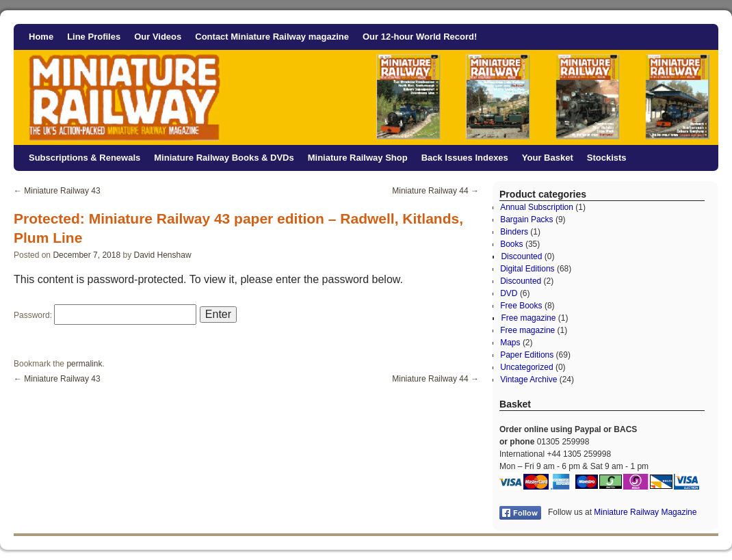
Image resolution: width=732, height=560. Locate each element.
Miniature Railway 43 (57, 191)
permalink (84, 364)
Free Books (521, 306)
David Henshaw (163, 255)
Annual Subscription (537, 207)
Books (511, 244)
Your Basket (548, 158)
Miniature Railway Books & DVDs (224, 158)
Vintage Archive (528, 379)
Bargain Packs (526, 219)
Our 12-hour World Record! (420, 37)
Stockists (607, 158)
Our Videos (158, 37)
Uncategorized (526, 367)
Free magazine (528, 318)
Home (41, 37)
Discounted (521, 256)
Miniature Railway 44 (435, 191)
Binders (514, 232)
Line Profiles (94, 37)
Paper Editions (527, 355)
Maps (510, 343)
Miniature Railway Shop (358, 158)
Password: (105, 315)
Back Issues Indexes (465, 158)
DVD (509, 293)
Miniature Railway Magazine (645, 512)
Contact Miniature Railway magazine (272, 37)
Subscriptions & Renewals (84, 158)
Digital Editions (527, 269)
